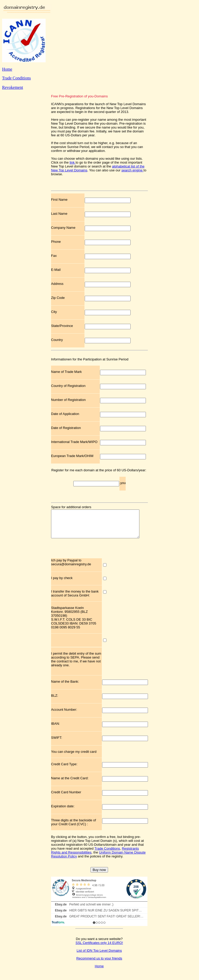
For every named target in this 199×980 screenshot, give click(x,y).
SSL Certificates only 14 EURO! (99, 948)
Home (7, 69)
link (73, 162)
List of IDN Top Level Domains (99, 956)
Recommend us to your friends (99, 964)
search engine (133, 170)
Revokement (13, 87)
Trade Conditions (16, 78)
